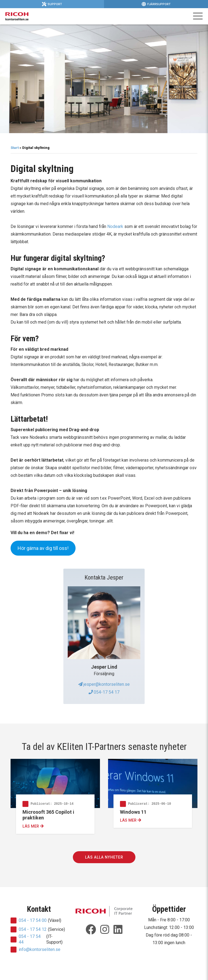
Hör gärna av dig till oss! (43, 548)
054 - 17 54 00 (33, 920)
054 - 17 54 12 (33, 929)
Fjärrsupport (156, 4)
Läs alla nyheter (104, 857)
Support (52, 4)
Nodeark (115, 226)
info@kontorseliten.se (40, 949)
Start (15, 148)
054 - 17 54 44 (30, 939)
